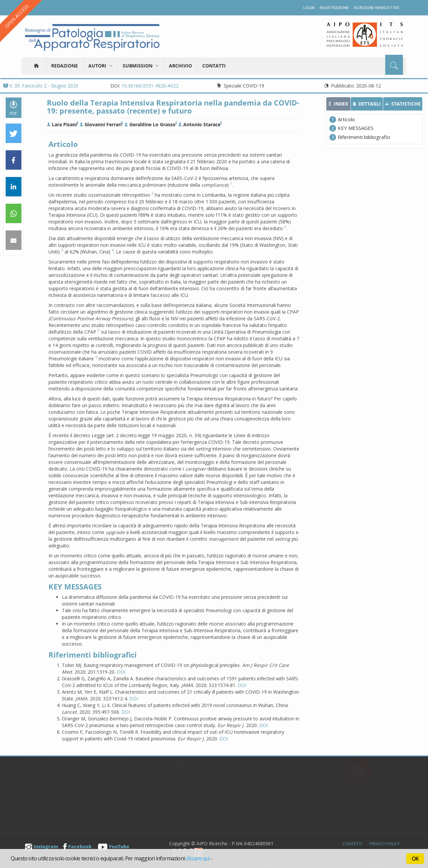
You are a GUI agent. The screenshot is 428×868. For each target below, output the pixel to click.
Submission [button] (141, 66)
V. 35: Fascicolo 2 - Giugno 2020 (41, 86)
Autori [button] (100, 66)
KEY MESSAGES (356, 128)
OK (415, 859)
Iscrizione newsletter (377, 8)
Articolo (346, 119)
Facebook (77, 846)
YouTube (114, 846)
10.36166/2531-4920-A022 (150, 86)
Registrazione (334, 8)
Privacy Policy (385, 844)
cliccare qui (197, 858)
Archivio (180, 66)
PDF (13, 108)
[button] (14, 134)
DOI (121, 672)
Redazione (65, 66)
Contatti (214, 66)
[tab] (338, 104)
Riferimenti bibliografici (364, 137)
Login (309, 8)
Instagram (42, 846)
